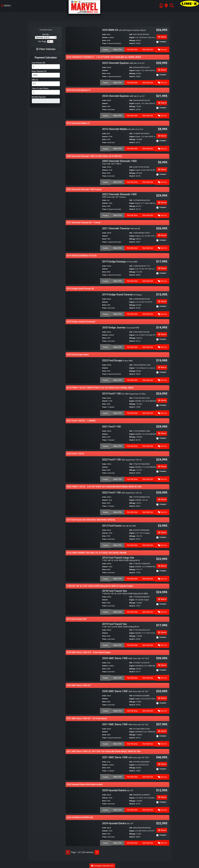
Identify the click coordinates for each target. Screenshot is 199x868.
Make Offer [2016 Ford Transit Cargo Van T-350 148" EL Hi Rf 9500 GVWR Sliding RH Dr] (117, 578)
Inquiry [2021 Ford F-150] (105, 445)
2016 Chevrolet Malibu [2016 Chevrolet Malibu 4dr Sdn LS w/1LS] (123, 129)
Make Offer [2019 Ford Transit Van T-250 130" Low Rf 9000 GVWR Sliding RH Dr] (117, 644)
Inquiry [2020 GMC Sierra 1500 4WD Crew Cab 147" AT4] (105, 676)
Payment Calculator (46, 58)
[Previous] (68, 852)
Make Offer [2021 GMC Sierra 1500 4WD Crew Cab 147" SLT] (117, 742)
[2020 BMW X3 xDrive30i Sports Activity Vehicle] (83, 39)
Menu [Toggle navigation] (6, 6)
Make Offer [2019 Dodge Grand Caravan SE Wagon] (117, 313)
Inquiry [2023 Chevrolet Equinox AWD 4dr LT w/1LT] (105, 82)
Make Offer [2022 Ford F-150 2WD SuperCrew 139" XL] (117, 478)
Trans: (104, 43)
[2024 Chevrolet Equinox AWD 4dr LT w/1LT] (83, 106)
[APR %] (46, 84)
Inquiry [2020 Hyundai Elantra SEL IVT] (105, 809)
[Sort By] (46, 37)
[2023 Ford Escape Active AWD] (83, 370)
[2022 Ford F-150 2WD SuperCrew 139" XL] (83, 469)
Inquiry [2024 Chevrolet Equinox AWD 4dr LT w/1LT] (105, 115)
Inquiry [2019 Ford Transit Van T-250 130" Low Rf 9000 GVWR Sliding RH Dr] (105, 644)
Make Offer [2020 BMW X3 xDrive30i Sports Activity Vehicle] (117, 49)
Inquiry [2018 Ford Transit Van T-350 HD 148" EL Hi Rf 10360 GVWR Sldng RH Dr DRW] (105, 611)
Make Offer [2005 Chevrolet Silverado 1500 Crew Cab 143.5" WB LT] (117, 182)
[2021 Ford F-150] (83, 436)
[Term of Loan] (46, 92)
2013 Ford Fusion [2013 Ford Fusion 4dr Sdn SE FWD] (119, 525)
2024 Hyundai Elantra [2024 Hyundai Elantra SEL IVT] (118, 822)
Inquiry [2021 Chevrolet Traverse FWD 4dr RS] (105, 247)
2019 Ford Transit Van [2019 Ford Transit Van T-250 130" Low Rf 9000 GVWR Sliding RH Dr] (121, 624)
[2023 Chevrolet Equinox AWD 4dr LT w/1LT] (83, 73)
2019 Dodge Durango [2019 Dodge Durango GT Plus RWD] (120, 261)
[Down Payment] (46, 75)
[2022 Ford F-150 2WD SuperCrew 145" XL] (83, 502)
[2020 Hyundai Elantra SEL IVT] (83, 799)
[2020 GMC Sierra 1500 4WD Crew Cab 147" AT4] (83, 667)
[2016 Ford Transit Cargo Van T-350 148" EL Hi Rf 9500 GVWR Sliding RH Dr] (83, 568)
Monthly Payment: (39, 97)
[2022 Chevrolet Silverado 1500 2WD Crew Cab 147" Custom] (83, 205)
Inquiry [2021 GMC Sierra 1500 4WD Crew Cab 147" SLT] (105, 742)
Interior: (105, 37)
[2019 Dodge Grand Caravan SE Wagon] (83, 304)
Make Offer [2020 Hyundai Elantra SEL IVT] (117, 809)
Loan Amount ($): (39, 63)
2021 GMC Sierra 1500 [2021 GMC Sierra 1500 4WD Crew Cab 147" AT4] (125, 756)
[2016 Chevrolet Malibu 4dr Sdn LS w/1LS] (83, 139)
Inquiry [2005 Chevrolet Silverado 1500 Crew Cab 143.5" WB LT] (105, 182)
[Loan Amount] (46, 67)
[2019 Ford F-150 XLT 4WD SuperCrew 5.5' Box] (83, 403)
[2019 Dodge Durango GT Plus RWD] (83, 271)
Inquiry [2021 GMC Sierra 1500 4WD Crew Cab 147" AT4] (105, 775)
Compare (163, 42)
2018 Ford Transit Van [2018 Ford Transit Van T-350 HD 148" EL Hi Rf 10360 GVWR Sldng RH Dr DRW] (125, 591)
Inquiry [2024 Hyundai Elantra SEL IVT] (105, 842)
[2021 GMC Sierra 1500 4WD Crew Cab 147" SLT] (83, 733)
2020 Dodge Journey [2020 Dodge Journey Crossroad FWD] (121, 327)
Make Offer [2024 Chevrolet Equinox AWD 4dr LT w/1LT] (117, 115)
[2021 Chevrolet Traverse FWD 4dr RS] (83, 238)
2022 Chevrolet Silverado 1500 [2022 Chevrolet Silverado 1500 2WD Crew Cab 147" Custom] (119, 195)
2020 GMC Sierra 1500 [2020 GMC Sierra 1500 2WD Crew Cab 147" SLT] (125, 690)
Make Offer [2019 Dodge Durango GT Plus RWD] (117, 280)
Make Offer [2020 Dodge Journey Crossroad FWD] (117, 346)
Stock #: (132, 43)
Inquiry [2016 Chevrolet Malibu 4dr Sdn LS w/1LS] (105, 148)
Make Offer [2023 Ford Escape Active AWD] (117, 379)
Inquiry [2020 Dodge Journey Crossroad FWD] (105, 346)
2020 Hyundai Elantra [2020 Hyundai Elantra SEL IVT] (118, 789)
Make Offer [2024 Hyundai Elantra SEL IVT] (117, 842)
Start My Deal (132, 49)
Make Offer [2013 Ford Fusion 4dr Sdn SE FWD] (117, 544)
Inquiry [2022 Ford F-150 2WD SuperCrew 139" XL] (105, 478)
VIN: (131, 34)
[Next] (97, 852)
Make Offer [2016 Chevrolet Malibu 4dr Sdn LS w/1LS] (117, 148)
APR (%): (35, 80)
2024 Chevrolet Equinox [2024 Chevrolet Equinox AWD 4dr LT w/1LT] (123, 96)
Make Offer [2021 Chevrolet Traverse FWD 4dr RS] (117, 247)
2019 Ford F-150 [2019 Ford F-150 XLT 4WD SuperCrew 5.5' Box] (124, 393)
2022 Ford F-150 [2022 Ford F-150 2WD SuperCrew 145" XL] (122, 492)
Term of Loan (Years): (40, 88)
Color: (104, 34)
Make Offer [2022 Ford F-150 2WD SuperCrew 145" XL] (117, 511)
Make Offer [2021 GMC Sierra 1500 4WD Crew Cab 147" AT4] (117, 775)
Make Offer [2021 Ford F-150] (117, 445)
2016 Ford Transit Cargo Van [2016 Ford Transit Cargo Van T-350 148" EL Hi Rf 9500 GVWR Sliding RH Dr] (121, 558)
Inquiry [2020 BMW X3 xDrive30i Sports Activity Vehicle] (105, 49)
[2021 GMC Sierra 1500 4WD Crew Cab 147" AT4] (83, 766)
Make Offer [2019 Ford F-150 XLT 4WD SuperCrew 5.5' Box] (117, 412)
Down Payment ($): (39, 71)
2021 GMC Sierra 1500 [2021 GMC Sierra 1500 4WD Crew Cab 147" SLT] (125, 723)
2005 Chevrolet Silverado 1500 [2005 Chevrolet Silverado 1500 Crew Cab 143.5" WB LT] (119, 162)
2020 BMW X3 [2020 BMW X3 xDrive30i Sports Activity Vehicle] (124, 30)
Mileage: (132, 40)
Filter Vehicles (46, 49)
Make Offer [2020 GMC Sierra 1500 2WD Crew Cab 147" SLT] (117, 709)
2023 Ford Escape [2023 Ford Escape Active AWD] (117, 360)
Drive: (104, 40)
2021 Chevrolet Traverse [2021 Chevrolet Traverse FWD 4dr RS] (121, 228)
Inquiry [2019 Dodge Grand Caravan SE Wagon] (105, 313)
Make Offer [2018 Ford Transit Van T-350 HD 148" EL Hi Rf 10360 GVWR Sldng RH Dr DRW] (117, 611)
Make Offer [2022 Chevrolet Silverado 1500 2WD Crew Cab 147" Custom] (117, 215)
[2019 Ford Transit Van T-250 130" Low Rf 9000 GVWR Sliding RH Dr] (83, 634)
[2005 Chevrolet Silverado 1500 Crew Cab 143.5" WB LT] (83, 172)
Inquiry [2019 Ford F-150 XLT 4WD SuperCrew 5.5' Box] (105, 412)
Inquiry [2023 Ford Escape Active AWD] (105, 379)
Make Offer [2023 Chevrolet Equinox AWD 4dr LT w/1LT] (117, 82)
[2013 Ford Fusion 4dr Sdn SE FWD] (83, 535)
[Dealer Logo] (83, 7)
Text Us (163, 49)
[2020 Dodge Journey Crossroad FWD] (83, 337)
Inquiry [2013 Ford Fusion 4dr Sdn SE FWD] (105, 544)
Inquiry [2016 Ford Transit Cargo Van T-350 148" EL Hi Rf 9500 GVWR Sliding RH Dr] (105, 578)
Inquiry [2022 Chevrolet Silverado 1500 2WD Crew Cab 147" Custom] (105, 215)
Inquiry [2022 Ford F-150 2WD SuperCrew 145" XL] (105, 511)
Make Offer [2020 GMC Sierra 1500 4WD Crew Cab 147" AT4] (117, 676)
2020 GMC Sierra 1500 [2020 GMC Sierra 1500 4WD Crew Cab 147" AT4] (125, 657)
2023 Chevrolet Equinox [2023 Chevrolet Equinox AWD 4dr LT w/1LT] (123, 63)
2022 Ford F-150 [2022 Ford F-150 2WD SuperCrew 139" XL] (122, 459)
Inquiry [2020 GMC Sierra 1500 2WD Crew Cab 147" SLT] (105, 709)
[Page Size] (50, 41)
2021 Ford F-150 (112, 426)
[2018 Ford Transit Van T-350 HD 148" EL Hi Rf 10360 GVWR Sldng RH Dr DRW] (83, 601)
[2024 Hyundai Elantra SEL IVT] (83, 832)
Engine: (132, 37)
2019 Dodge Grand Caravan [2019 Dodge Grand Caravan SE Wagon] (122, 294)
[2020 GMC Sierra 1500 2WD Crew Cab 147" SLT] (83, 700)
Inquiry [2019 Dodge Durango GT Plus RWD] (105, 280)
